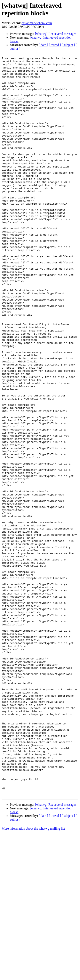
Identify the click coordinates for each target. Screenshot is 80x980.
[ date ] (43, 45)
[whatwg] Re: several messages (56, 34)
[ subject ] (68, 45)
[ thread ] (55, 45)
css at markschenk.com (37, 23)
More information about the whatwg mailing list (33, 976)
